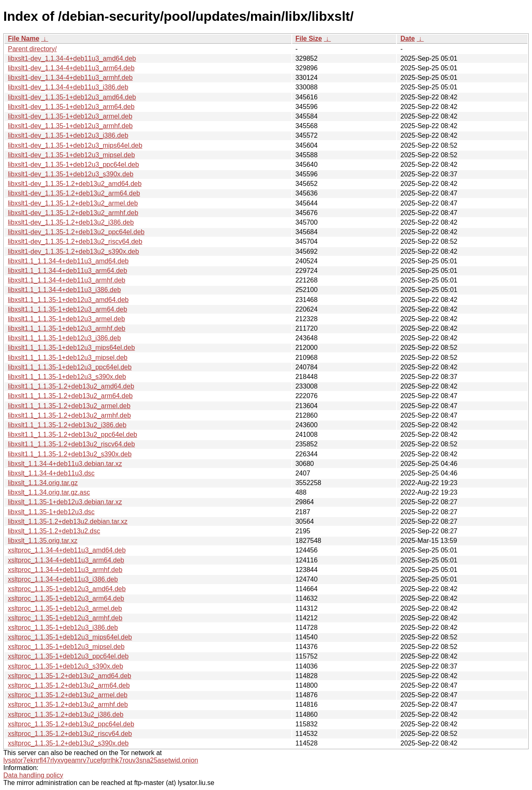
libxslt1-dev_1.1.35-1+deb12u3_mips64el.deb (75, 145)
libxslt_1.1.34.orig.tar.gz (43, 483)
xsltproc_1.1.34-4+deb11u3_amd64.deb (67, 550)
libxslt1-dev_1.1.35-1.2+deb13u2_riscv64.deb (75, 241)
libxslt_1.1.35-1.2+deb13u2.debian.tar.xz (68, 521)
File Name (24, 38)
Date (408, 38)
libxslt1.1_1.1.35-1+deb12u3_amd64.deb (68, 300)
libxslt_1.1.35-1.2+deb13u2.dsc (54, 531)
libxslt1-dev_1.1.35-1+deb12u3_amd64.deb (72, 97)
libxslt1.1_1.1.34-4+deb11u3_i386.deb (64, 290)
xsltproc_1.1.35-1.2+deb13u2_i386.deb (66, 714)
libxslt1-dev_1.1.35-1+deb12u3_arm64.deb (71, 107)
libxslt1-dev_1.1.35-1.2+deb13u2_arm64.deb (74, 193)
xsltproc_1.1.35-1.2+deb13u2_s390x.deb (68, 743)
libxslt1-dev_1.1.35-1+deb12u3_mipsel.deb (71, 155)
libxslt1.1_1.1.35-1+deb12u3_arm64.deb (68, 309)
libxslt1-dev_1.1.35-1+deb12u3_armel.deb (70, 116)
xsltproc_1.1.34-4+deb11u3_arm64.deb (66, 560)
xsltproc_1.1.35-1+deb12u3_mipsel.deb (66, 647)
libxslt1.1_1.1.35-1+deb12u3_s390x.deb (67, 377)
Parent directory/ (32, 49)
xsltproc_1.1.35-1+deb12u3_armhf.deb (65, 618)
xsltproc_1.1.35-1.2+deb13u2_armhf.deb (68, 705)
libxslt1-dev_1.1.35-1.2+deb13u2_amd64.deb (75, 184)
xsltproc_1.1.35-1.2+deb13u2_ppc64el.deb (71, 724)
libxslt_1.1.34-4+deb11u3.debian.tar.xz (65, 464)
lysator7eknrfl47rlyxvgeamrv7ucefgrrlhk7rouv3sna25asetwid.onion (101, 760)
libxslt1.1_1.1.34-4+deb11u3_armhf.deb (66, 280)
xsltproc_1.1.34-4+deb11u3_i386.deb (63, 579)
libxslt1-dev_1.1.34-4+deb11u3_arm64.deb (71, 68)
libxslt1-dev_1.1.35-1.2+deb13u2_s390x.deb (73, 251)
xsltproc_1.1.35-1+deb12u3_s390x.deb (65, 666)
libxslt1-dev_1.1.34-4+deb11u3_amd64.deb (72, 58)
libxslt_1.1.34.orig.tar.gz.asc (49, 492)
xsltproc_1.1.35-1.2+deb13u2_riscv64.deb (70, 734)
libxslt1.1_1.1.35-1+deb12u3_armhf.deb (66, 328)
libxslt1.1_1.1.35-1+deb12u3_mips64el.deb (71, 348)
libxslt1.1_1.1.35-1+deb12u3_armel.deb (66, 319)
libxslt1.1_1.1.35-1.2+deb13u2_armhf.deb (69, 415)
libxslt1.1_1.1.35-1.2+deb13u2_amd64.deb (71, 386)
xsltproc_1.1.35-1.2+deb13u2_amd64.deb (70, 676)
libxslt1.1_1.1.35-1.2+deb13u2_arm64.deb (70, 396)
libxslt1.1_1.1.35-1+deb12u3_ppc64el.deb (70, 367)
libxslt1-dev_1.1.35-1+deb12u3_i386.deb (68, 135)
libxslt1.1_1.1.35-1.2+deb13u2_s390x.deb (70, 454)
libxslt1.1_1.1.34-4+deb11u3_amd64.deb (68, 261)
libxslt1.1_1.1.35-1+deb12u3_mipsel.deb (68, 358)
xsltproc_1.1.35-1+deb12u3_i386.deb (63, 628)
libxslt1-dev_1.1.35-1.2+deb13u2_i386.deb (71, 222)
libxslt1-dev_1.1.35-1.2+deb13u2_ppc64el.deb (76, 232)
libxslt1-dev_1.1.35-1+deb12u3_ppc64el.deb (73, 165)
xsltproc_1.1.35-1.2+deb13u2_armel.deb (68, 695)
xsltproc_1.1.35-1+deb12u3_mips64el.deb (70, 637)
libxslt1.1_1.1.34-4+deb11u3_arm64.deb (68, 271)
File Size (309, 38)
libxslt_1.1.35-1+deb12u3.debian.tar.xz (65, 502)
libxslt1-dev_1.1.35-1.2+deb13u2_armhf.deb (73, 213)
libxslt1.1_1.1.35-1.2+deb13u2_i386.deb (67, 425)
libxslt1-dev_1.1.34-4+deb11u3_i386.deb (68, 87)
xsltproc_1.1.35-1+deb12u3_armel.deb (65, 608)
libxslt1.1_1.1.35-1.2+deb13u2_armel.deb (69, 406)
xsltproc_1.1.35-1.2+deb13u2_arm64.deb (69, 685)
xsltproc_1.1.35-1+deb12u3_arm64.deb (66, 598)
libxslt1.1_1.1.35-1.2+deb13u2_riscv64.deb (71, 444)
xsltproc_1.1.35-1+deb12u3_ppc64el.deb (68, 656)
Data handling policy (33, 775)
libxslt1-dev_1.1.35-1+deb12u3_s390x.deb (71, 174)
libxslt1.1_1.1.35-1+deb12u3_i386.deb (64, 338)
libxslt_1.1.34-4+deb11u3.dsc (51, 473)
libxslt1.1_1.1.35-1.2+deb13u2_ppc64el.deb (73, 435)
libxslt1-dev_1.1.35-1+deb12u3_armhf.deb (70, 126)
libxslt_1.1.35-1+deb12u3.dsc (51, 512)
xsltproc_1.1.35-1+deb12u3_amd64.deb (67, 589)
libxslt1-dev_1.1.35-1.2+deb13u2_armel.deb (73, 203)
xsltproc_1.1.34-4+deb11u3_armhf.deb (65, 570)
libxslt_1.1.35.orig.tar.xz (43, 541)
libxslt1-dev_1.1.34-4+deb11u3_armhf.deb (70, 78)
